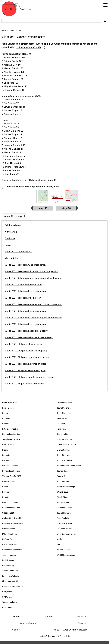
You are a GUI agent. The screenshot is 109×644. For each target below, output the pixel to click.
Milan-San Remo (64, 502)
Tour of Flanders (9, 555)
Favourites (7, 418)
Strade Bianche (9, 529)
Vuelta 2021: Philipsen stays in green (24, 344)
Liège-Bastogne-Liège (12, 581)
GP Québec (7, 592)
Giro (59, 544)
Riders (5, 413)
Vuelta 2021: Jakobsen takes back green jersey (29, 337)
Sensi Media (65, 636)
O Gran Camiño (63, 450)
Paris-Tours (7, 607)
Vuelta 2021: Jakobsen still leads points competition (32, 271)
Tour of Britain (63, 481)
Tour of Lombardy (10, 602)
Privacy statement (27, 623)
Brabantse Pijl (8, 565)
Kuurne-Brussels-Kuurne (13, 523)
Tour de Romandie (65, 460)
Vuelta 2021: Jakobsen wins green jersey (25, 265)
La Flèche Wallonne (11, 576)
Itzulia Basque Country (67, 445)
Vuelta (60, 539)
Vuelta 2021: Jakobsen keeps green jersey (26, 291)
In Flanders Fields (10, 544)
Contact (16, 630)
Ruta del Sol (62, 418)
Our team (82, 616)
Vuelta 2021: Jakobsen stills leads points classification (33, 278)
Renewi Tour (62, 476)
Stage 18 (43, 208)
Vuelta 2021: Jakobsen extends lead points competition (33, 317)
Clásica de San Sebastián (13, 586)
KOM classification (37, 180)
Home (4, 30)
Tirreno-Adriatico (64, 434)
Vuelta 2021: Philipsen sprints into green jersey (29, 377)
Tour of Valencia (64, 408)
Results (6, 424)
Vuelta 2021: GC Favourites (18, 251)
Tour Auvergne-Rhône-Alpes (69, 466)
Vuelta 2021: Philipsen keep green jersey (25, 370)
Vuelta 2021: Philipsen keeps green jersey (26, 351)
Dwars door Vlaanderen (12, 550)
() (31, 47)
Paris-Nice (61, 429)
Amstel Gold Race (10, 571)
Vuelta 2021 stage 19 (14, 216)
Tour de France (63, 550)
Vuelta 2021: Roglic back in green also (24, 384)
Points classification (11, 434)
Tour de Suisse (63, 471)
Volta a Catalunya (64, 439)
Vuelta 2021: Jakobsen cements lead (23, 284)
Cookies (82, 623)
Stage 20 (66, 208)
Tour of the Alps (64, 455)
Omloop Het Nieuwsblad (13, 518)
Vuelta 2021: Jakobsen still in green (23, 298)
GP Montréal (8, 597)
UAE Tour (61, 424)
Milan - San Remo (10, 534)
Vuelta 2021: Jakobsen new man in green (26, 364)
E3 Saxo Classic (9, 539)
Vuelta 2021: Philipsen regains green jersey (27, 357)
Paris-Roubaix (8, 560)
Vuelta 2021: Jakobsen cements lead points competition (33, 304)
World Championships (66, 487)
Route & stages (9, 408)
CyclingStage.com (18, 9)
